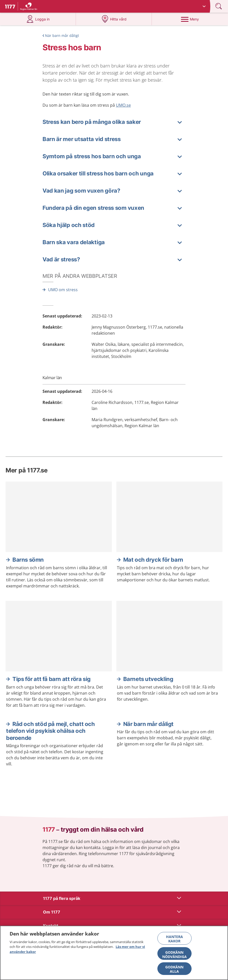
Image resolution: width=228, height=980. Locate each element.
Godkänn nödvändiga (174, 956)
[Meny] (190, 19)
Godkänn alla (174, 971)
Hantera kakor (174, 941)
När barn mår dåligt (62, 36)
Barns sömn (28, 560)
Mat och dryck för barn (153, 560)
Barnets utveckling (148, 679)
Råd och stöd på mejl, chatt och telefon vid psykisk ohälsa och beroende (50, 731)
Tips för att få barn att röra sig (51, 679)
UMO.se (123, 105)
